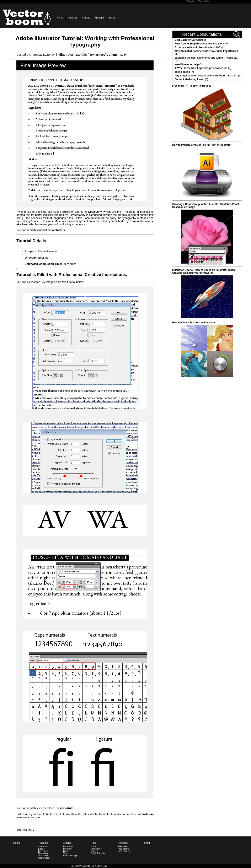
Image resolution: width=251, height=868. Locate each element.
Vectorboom (146, 814)
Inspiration (68, 847)
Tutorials (73, 18)
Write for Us (203, 1)
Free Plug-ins (124, 851)
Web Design (44, 858)
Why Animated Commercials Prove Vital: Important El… (207, 51)
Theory (66, 853)
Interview (67, 849)
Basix (94, 847)
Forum (113, 18)
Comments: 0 (116, 55)
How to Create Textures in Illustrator (194, 323)
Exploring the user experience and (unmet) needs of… (207, 58)
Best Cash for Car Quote (189, 40)
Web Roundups (70, 856)
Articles (86, 18)
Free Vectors (124, 847)
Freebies (100, 18)
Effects (41, 849)
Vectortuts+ (59, 230)
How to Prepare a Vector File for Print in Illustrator (202, 145)
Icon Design (44, 851)
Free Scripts (123, 849)
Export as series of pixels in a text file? (197, 47)
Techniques (96, 849)
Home (60, 18)
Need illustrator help (187, 64)
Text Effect (97, 55)
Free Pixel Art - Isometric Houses (192, 86)
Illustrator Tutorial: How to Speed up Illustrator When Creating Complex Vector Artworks (204, 271)
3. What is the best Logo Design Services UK (201, 68)
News (66, 851)
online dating (182, 72)
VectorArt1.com (87, 866)
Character (43, 847)
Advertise (191, 1)
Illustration (43, 853)
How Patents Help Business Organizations (200, 44)
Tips (93, 843)
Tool (93, 851)
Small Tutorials (98, 853)
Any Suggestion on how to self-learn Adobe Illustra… (206, 76)
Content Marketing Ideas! (189, 79)
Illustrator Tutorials (73, 55)
